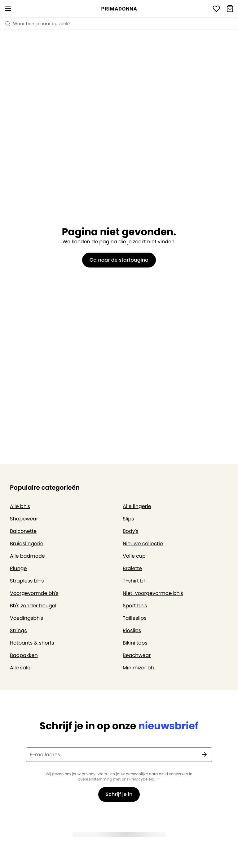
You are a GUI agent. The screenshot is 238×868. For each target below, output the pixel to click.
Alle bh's (20, 506)
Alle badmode (27, 556)
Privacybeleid (142, 779)
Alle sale (20, 668)
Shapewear (24, 519)
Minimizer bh (138, 668)
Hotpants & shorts (32, 643)
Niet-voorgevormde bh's (153, 593)
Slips (128, 519)
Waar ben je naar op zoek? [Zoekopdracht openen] (38, 24)
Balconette (23, 531)
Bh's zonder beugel (33, 606)
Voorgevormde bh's (34, 593)
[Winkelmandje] (230, 9)
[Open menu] (8, 9)
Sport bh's (135, 606)
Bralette (132, 568)
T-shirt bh (135, 581)
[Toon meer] (158, 779)
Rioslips (132, 630)
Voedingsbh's (26, 618)
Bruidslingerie (27, 544)
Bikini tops (135, 643)
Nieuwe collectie (143, 544)
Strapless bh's (27, 581)
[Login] (216, 9)
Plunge (18, 568)
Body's (131, 531)
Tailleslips (135, 618)
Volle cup (134, 556)
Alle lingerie (137, 506)
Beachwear (137, 655)
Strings (18, 630)
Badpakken (24, 655)
